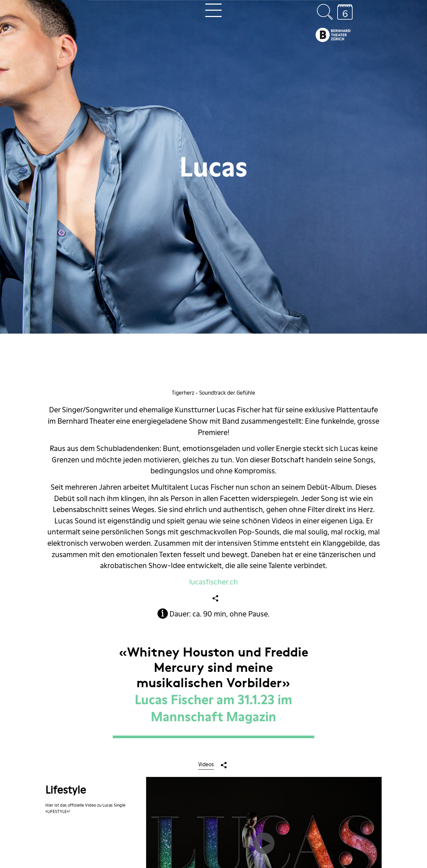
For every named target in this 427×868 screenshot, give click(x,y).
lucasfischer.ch (213, 582)
